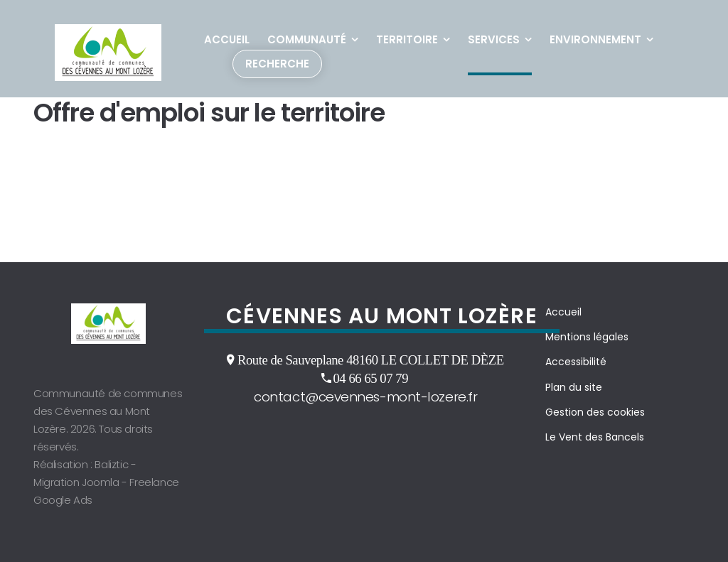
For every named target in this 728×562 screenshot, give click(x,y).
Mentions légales (587, 337)
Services (494, 39)
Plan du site (574, 387)
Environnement (595, 39)
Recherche (277, 64)
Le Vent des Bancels (595, 437)
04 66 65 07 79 (370, 378)
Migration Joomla (76, 482)
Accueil (227, 39)
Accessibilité (576, 362)
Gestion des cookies (595, 412)
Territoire (407, 39)
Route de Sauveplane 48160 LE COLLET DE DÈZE (371, 360)
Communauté (307, 39)
